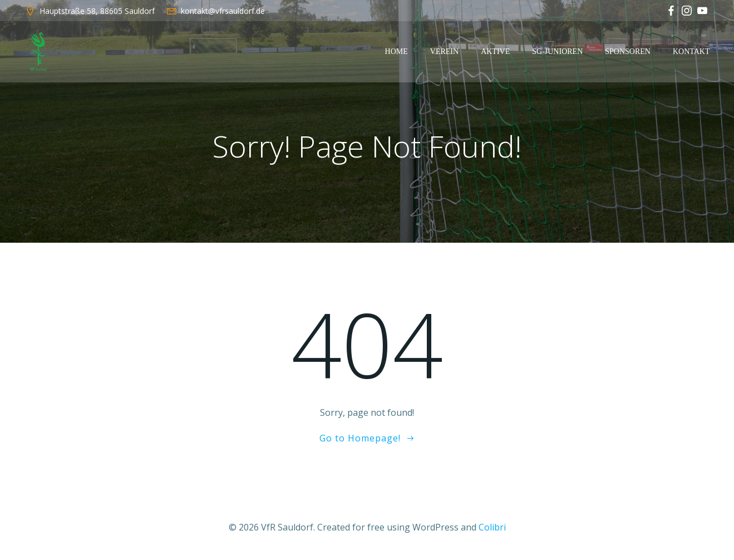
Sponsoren (628, 51)
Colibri (492, 527)
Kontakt (691, 51)
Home (396, 51)
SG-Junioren (557, 51)
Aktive (495, 51)
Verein (444, 51)
